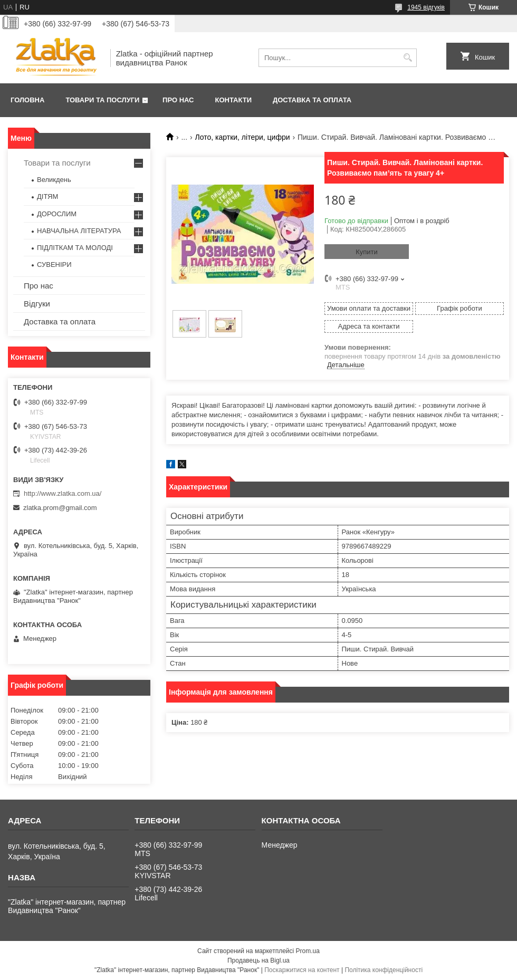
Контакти (234, 100)
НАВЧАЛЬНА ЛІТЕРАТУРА (79, 231)
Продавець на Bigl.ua (258, 960)
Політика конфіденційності (384, 970)
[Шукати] (408, 58)
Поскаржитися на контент (302, 970)
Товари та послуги (102, 100)
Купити (367, 252)
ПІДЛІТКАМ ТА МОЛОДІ (75, 248)
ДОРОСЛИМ (57, 214)
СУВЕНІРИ (54, 265)
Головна (27, 100)
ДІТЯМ (47, 196)
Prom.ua (308, 951)
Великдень (54, 180)
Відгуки (37, 304)
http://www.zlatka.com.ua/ (63, 493)
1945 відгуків (426, 7)
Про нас (178, 100)
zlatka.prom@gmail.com (60, 508)
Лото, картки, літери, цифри (243, 137)
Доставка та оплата (312, 100)
